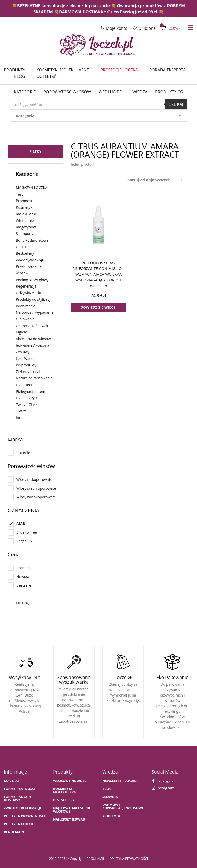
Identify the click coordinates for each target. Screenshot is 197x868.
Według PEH (112, 92)
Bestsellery (25, 253)
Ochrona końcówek (32, 326)
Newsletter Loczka (120, 781)
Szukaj (176, 104)
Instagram (163, 788)
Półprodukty (26, 365)
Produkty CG (169, 92)
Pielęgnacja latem (31, 391)
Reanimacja (26, 306)
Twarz (21, 411)
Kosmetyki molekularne (63, 70)
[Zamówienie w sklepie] (156, 180)
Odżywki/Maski (28, 293)
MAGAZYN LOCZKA (32, 188)
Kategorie (25, 92)
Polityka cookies (20, 824)
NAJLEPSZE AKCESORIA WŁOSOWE (72, 810)
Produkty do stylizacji (33, 299)
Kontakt (12, 781)
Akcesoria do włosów (33, 339)
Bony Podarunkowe (32, 240)
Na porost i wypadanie (35, 312)
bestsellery (64, 800)
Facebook (163, 781)
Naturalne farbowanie (34, 378)
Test (19, 194)
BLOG (107, 789)
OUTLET (23, 247)
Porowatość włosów (67, 92)
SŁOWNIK (110, 797)
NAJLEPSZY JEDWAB (69, 819)
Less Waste (25, 359)
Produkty (14, 70)
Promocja (24, 201)
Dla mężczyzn (27, 398)
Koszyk (171, 28)
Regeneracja (26, 286)
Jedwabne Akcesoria (33, 345)
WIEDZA (140, 92)
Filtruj (23, 603)
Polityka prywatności (24, 816)
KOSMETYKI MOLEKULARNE (66, 790)
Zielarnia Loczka (29, 372)
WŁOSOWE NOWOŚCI (70, 781)
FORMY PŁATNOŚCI (19, 789)
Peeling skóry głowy (32, 280)
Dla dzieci (24, 385)
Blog (20, 76)
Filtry (35, 151)
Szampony (25, 233)
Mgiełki (22, 332)
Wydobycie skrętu (31, 260)
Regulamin (14, 832)
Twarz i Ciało (26, 404)
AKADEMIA (111, 816)
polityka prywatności (129, 859)
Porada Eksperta (168, 70)
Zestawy (23, 352)
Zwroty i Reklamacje (23, 808)
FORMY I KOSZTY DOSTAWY (18, 798)
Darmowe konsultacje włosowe (123, 806)
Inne (20, 418)
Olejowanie (25, 319)
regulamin (96, 859)
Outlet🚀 (47, 76)
